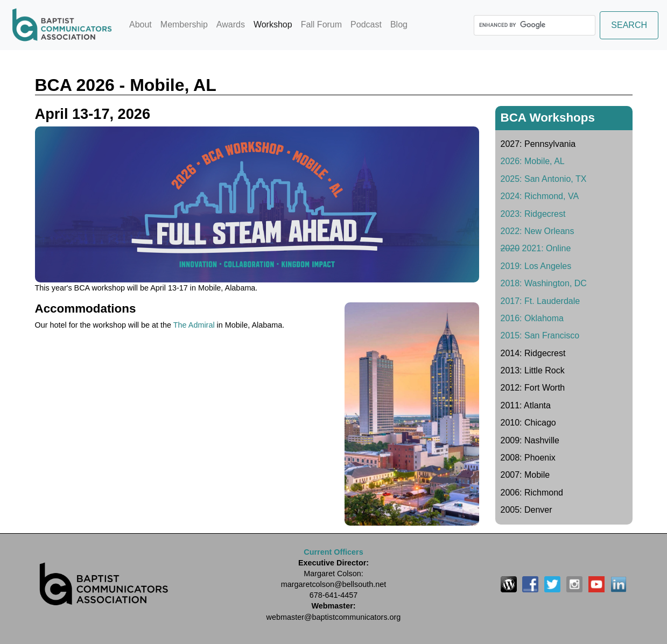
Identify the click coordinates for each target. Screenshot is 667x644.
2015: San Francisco (540, 335)
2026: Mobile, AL (533, 161)
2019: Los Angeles (536, 266)
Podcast (366, 24)
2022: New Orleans (538, 231)
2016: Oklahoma (532, 318)
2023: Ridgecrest (533, 214)
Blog (399, 24)
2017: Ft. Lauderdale (540, 301)
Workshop (275, 24)
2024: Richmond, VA (540, 196)
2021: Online (536, 248)
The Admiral (194, 325)
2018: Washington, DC (544, 283)
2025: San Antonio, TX (544, 179)
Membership (184, 24)
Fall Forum (321, 24)
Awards (231, 24)
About (141, 24)
